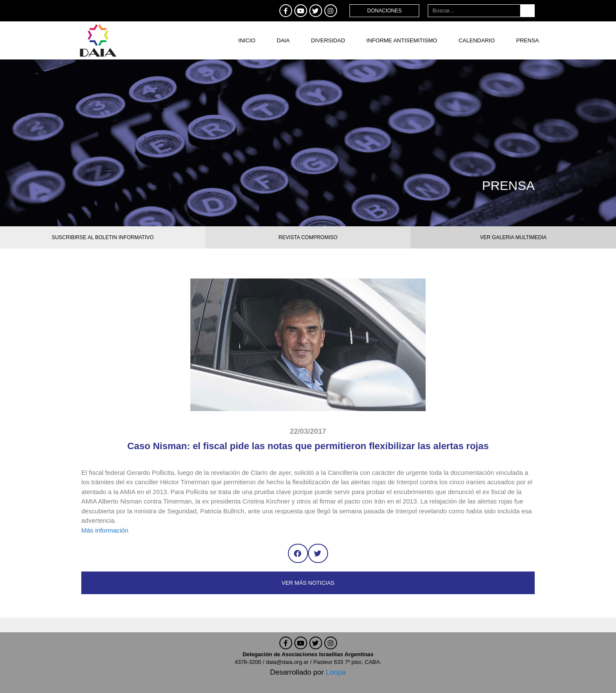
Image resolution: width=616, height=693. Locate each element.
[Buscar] (527, 11)
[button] (298, 553)
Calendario (477, 40)
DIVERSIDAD (328, 40)
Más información (105, 530)
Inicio (247, 40)
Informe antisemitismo (402, 40)
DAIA (283, 40)
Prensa (528, 40)
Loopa (336, 672)
